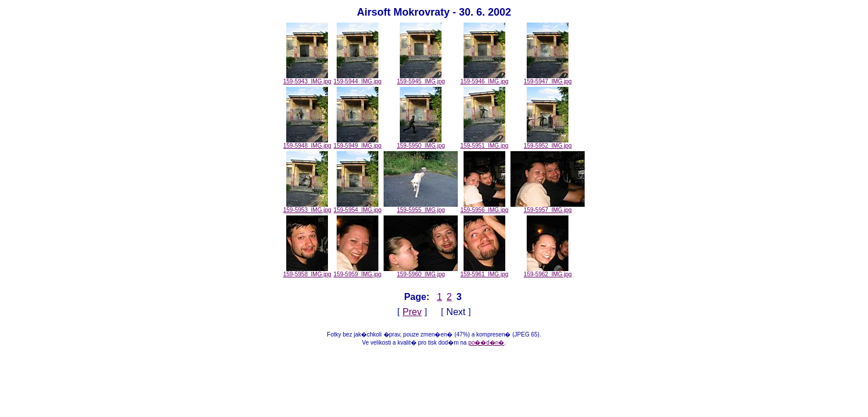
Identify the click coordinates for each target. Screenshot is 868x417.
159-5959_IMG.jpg (358, 272)
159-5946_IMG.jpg (484, 79)
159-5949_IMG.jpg (358, 143)
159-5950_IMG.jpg (421, 143)
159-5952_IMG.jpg (548, 143)
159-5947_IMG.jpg (548, 79)
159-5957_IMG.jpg (548, 207)
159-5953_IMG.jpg (307, 207)
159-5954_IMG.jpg (358, 207)
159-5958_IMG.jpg (307, 272)
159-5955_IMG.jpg (421, 207)
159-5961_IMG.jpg (484, 272)
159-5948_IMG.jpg (307, 143)
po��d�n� (486, 343)
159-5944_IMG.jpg (358, 79)
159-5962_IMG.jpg (548, 272)
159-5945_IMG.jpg (421, 79)
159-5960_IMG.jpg (421, 272)
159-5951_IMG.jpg (484, 143)
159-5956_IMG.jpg (484, 207)
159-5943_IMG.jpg (307, 79)
